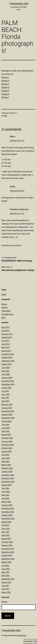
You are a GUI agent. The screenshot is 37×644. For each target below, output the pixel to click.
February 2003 (7, 542)
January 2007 (7, 408)
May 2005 (5, 462)
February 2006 (7, 438)
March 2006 (6, 435)
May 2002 (5, 572)
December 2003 (8, 508)
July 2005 (5, 455)
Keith (5, 116)
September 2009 (8, 361)
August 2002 (7, 562)
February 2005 (7, 468)
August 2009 (7, 364)
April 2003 (6, 535)
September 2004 (8, 482)
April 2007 (6, 401)
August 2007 (7, 388)
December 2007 (8, 381)
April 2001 (6, 589)
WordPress (22, 635)
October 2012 (7, 337)
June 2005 (6, 458)
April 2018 (6, 327)
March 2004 (6, 502)
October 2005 (7, 448)
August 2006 (7, 421)
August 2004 (7, 485)
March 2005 (6, 465)
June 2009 (6, 368)
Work (4, 318)
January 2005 (7, 472)
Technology (6, 311)
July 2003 (5, 525)
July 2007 (5, 391)
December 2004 (8, 475)
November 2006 (8, 411)
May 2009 (5, 371)
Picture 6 (5, 94)
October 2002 (7, 555)
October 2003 (7, 515)
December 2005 (8, 445)
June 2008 (6, 374)
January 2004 (7, 505)
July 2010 (5, 341)
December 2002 (8, 549)
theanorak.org (19, 4)
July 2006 (5, 425)
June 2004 (6, 492)
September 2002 (8, 559)
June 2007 (6, 394)
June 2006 (6, 428)
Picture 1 (5, 77)
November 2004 (8, 478)
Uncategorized (7, 314)
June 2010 (6, 344)
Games (4, 304)
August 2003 (7, 522)
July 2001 (5, 586)
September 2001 (8, 579)
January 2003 (7, 545)
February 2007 (7, 405)
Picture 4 (5, 87)
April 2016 (6, 331)
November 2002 (8, 552)
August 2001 (7, 582)
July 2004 (5, 488)
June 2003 (6, 529)
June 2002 (6, 569)
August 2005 (7, 451)
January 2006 (7, 441)
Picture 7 (5, 97)
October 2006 (7, 415)
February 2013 (7, 334)
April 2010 (6, 347)
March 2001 (6, 592)
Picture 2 (5, 81)
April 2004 (6, 498)
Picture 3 (5, 84)
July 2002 (5, 566)
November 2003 (8, 512)
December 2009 (8, 354)
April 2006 (6, 431)
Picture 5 (5, 91)
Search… (5, 602)
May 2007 (5, 398)
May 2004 (5, 495)
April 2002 (6, 576)
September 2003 (8, 519)
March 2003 (6, 539)
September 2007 (8, 384)
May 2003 (5, 532)
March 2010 (6, 351)
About (4, 294)
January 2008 (7, 378)
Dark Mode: (30, 641)
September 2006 (8, 418)
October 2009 (7, 358)
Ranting (4, 307)
